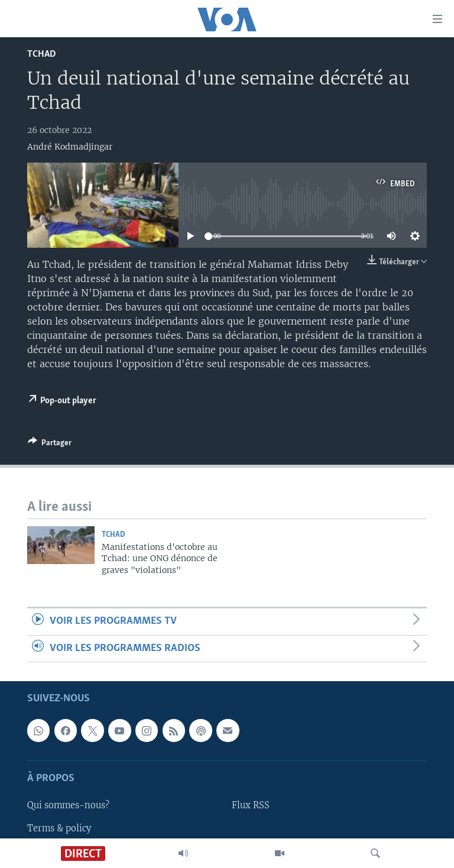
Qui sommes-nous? (68, 805)
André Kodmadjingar (70, 147)
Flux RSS (251, 805)
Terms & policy (59, 828)
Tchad (42, 54)
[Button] (50, 445)
